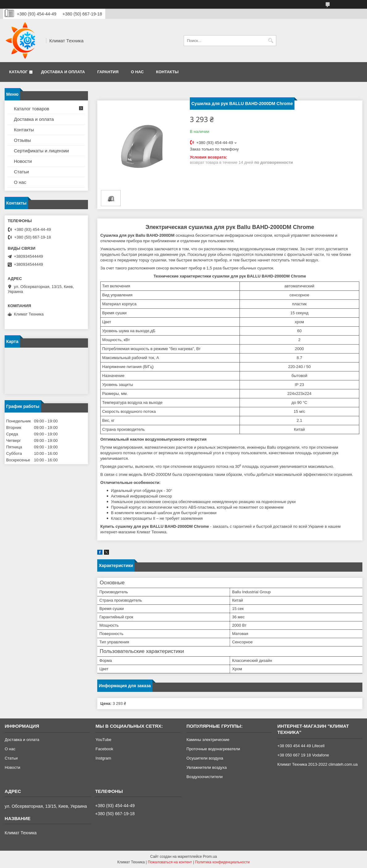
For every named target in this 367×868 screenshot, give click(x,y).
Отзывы (22, 140)
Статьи (21, 172)
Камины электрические (208, 740)
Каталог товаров (32, 109)
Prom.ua (210, 857)
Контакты (167, 72)
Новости (23, 161)
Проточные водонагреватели (213, 749)
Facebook (104, 749)
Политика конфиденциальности (222, 862)
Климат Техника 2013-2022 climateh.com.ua (318, 764)
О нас (137, 72)
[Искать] (271, 41)
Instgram (104, 758)
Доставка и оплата (63, 72)
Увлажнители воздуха (206, 767)
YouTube (104, 740)
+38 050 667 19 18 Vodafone (303, 755)
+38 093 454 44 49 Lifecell (301, 746)
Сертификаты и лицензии (41, 151)
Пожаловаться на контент (170, 862)
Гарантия (108, 72)
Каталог (19, 72)
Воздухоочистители (204, 777)
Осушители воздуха (205, 758)
